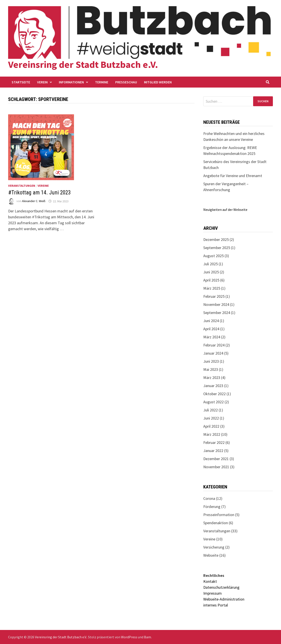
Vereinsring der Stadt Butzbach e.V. (83, 64)
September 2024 (217, 313)
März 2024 (212, 337)
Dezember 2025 (216, 239)
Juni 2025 (211, 272)
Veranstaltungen (22, 186)
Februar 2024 (214, 345)
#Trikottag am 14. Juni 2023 (39, 193)
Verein (42, 82)
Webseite (211, 555)
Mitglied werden (158, 82)
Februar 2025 (214, 296)
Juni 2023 (211, 361)
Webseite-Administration (224, 599)
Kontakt (210, 581)
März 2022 (212, 434)
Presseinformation (219, 515)
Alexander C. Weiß (34, 201)
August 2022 (213, 402)
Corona (209, 498)
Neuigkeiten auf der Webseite (225, 210)
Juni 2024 (211, 321)
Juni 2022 (211, 418)
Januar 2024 (213, 353)
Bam (148, 637)
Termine (102, 82)
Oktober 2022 (214, 394)
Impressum (213, 593)
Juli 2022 (211, 410)
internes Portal (216, 605)
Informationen (71, 82)
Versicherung (214, 547)
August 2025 (213, 256)
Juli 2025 (211, 264)
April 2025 (211, 280)
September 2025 (217, 248)
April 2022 (211, 426)
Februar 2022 (214, 442)
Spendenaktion (216, 523)
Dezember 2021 (216, 459)
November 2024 (216, 304)
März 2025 (212, 288)
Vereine (43, 186)
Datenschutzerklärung (221, 587)
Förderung (212, 507)
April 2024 (211, 329)
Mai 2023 (211, 369)
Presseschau (126, 82)
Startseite (21, 82)
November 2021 (216, 467)
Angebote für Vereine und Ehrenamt (233, 176)
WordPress (129, 637)
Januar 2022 (213, 451)
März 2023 (212, 378)
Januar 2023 (213, 386)
